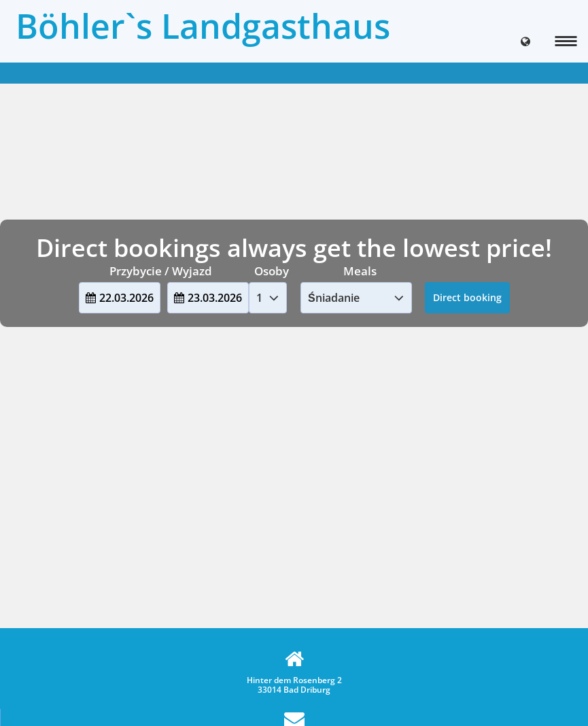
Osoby (272, 271)
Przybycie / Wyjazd (161, 271)
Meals (360, 271)
